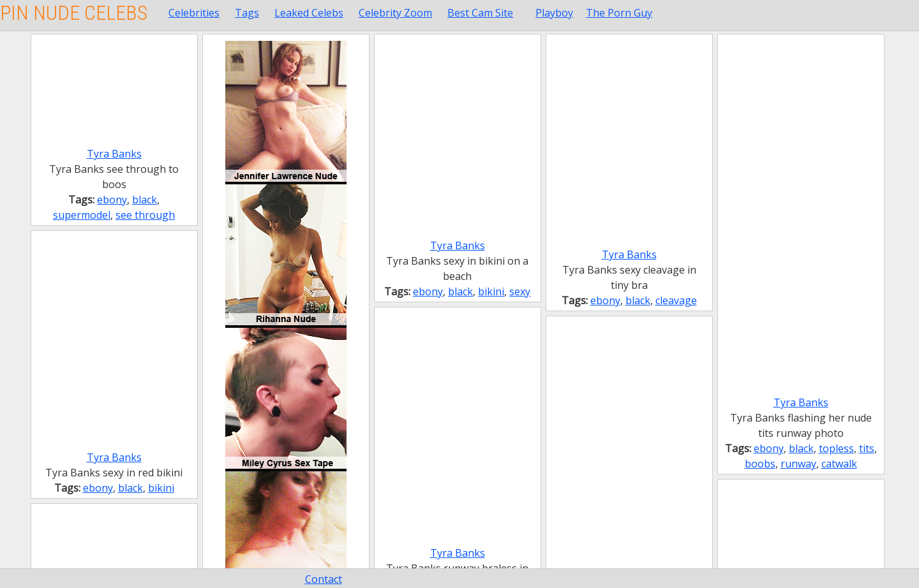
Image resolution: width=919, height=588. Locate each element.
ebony (112, 200)
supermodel (82, 215)
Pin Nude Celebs (74, 13)
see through (145, 215)
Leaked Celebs (309, 13)
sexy (520, 291)
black (145, 200)
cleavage (676, 300)
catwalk (839, 464)
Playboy (554, 13)
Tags (247, 13)
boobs (760, 464)
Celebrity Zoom (395, 13)
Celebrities (194, 13)
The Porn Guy (619, 13)
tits (867, 448)
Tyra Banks (114, 154)
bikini (491, 291)
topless (836, 448)
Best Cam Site (480, 13)
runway (798, 464)
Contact (324, 579)
